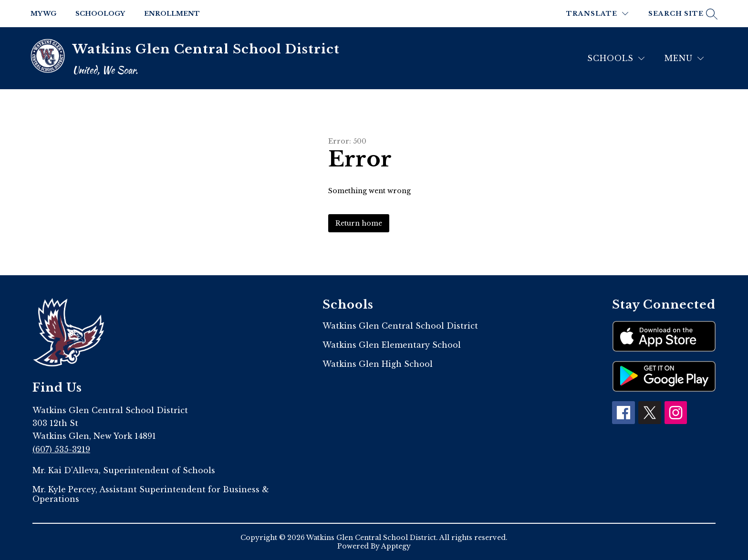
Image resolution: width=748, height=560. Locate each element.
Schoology (100, 14)
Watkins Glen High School (378, 364)
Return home (359, 223)
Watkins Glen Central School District (400, 326)
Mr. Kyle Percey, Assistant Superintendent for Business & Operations (151, 494)
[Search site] (682, 14)
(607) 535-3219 (61, 449)
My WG (43, 14)
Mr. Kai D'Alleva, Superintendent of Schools (124, 470)
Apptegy (396, 546)
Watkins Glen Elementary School (392, 345)
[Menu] (684, 58)
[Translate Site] (597, 14)
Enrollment (172, 14)
